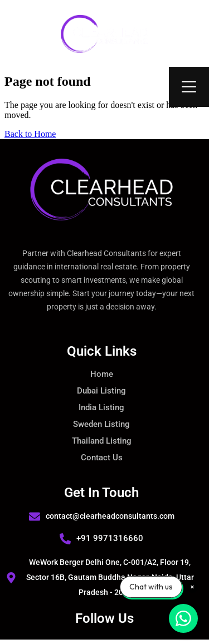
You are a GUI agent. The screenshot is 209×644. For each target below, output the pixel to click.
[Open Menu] (189, 87)
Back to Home (30, 134)
